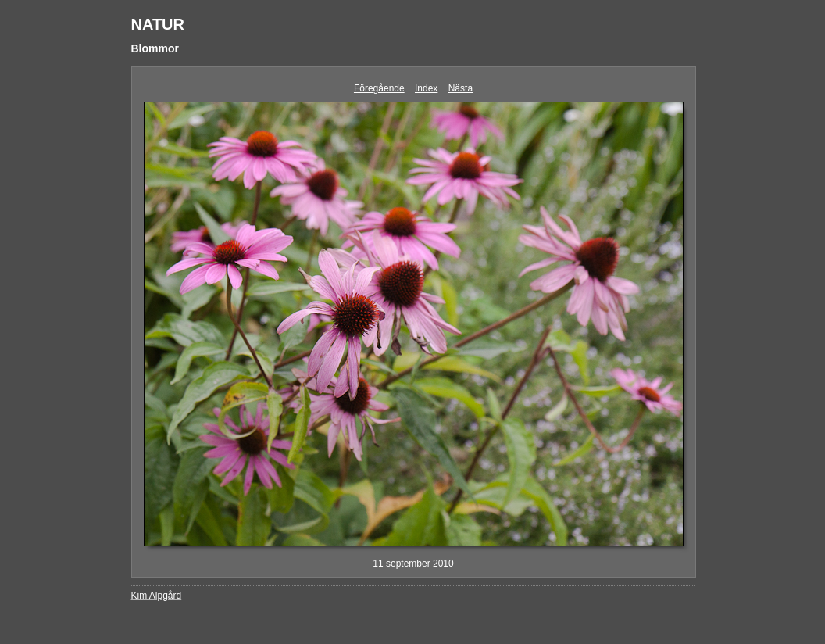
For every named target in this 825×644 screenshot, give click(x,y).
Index (426, 88)
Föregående (379, 88)
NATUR (158, 24)
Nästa (461, 88)
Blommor (155, 48)
